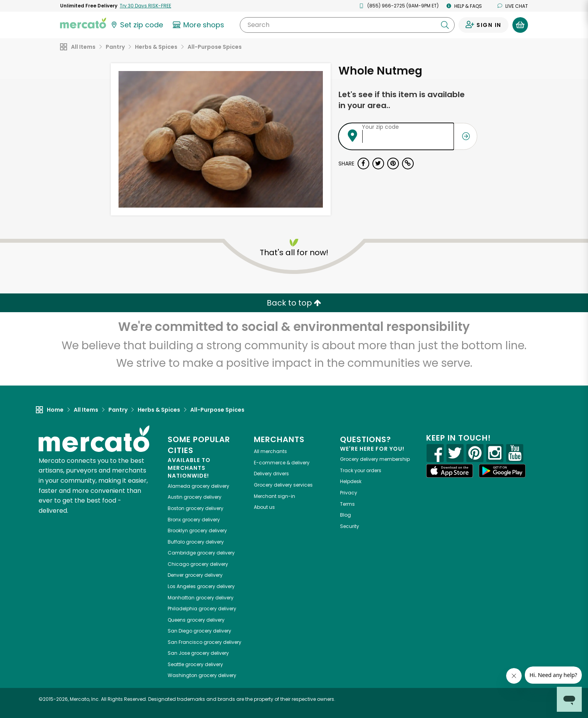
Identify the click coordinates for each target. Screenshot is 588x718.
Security (350, 526)
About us (264, 507)
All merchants (270, 451)
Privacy (349, 493)
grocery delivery (198, 486)
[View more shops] (199, 25)
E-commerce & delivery (282, 463)
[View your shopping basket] (520, 25)
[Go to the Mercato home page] (83, 23)
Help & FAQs (464, 6)
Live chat (513, 6)
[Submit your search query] (445, 25)
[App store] (450, 471)
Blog (345, 515)
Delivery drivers (271, 474)
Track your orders (361, 470)
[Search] (347, 25)
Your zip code (380, 127)
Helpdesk (351, 481)
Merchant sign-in (275, 496)
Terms (347, 504)
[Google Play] (502, 471)
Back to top (294, 303)
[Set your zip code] (136, 25)
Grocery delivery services (283, 485)
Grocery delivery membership (375, 459)
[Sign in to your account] (484, 25)
